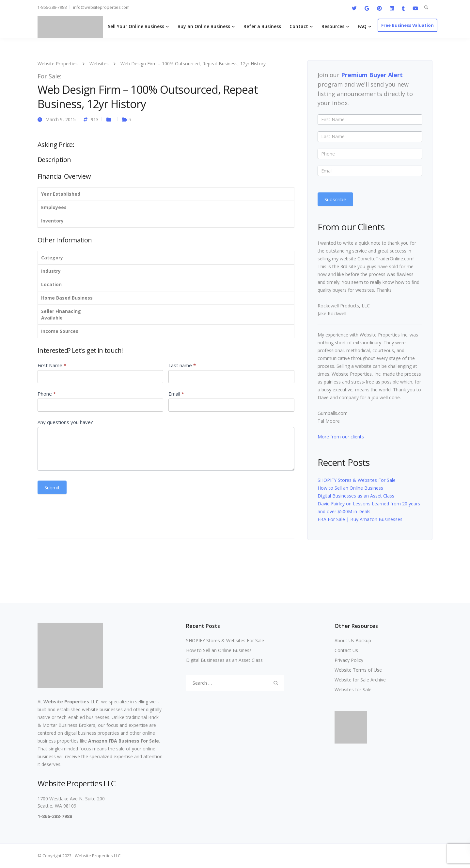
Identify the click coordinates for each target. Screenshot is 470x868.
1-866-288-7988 (52, 7)
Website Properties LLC (71, 702)
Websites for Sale (353, 689)
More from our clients (341, 437)
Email (176, 394)
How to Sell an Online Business (350, 488)
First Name (52, 365)
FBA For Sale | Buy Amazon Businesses (360, 519)
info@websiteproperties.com (101, 7)
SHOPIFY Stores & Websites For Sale (357, 480)
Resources (333, 26)
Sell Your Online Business (136, 26)
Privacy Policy (349, 660)
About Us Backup (353, 640)
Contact (299, 26)
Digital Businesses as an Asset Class (356, 496)
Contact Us (346, 650)
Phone (47, 394)
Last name (182, 365)
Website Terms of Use (358, 670)
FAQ (362, 26)
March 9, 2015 (61, 119)
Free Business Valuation (407, 25)
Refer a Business (262, 26)
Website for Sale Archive (360, 680)
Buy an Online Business (204, 26)
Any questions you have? (65, 422)
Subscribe (335, 199)
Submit (52, 487)
